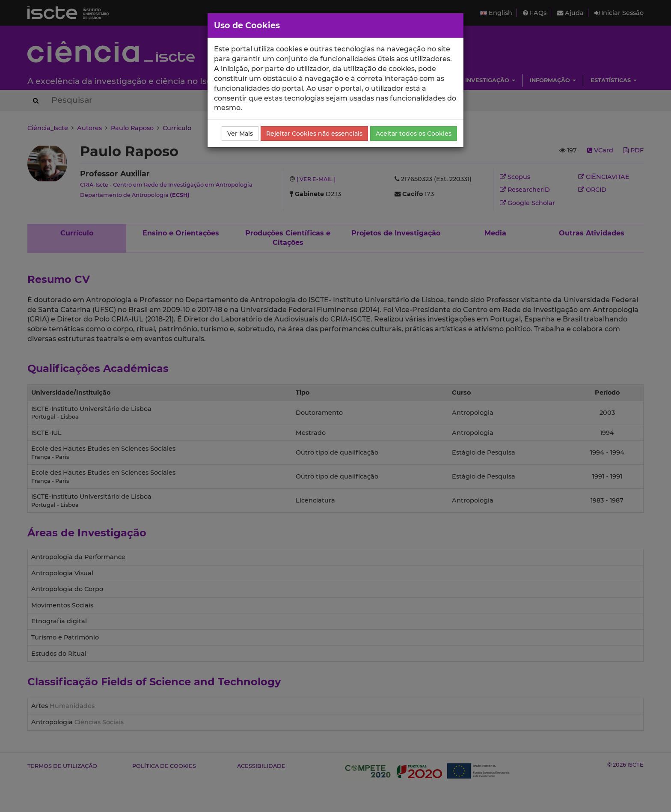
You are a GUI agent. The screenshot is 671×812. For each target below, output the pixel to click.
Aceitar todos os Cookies (414, 134)
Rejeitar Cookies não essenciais (314, 134)
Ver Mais (240, 134)
